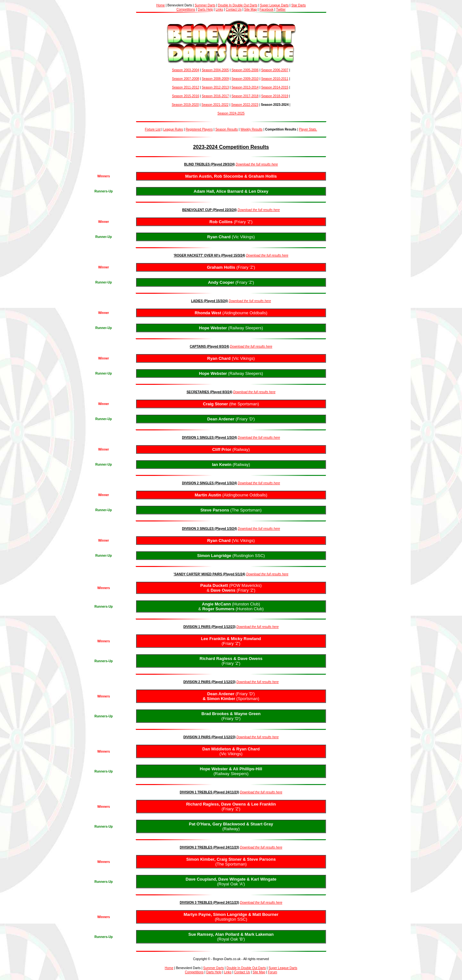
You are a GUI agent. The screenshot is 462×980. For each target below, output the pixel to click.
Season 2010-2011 (275, 79)
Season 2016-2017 (215, 96)
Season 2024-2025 (231, 113)
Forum (273, 972)
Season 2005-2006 (245, 70)
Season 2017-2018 (245, 96)
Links (219, 9)
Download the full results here (257, 164)
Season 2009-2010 (245, 79)
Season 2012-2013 (215, 87)
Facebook (267, 9)
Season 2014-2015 (275, 87)
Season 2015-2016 (186, 96)
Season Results (227, 129)
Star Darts (299, 5)
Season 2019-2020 (185, 105)
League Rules (173, 129)
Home (161, 5)
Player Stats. (308, 129)
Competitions (186, 9)
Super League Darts (274, 5)
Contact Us (233, 9)
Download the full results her (266, 255)
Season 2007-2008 (186, 79)
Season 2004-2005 (215, 70)
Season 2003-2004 (186, 70)
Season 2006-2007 (275, 70)
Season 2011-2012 (186, 87)
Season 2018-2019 (275, 96)
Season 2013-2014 (245, 87)
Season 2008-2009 (215, 79)
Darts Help (205, 9)
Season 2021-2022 (215, 105)
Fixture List (153, 129)
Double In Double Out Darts (238, 5)
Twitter (281, 9)
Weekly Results (251, 129)
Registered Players (199, 129)
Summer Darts (205, 5)
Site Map (250, 9)
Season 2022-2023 (245, 105)
